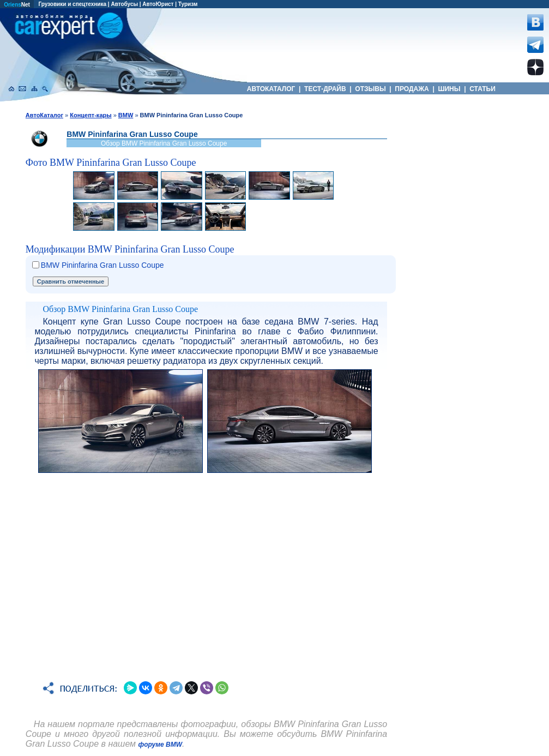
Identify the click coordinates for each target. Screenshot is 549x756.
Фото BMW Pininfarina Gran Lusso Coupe (111, 163)
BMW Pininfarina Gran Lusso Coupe (102, 265)
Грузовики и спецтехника (72, 4)
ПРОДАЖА (412, 89)
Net (17, 5)
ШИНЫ (449, 89)
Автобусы (124, 4)
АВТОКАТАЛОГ (271, 89)
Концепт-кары (91, 115)
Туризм (188, 4)
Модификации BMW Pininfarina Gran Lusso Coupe (130, 249)
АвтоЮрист (158, 4)
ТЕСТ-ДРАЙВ (325, 89)
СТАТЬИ (482, 89)
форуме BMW (161, 745)
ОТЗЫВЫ (370, 89)
